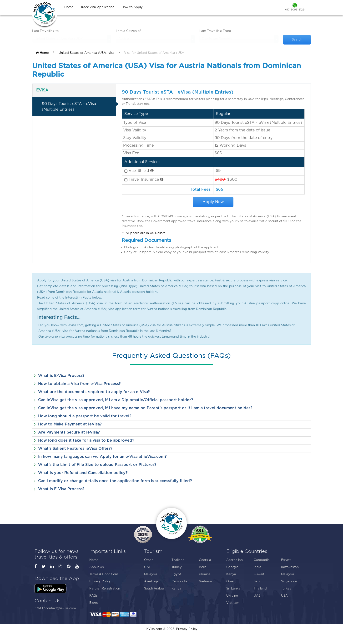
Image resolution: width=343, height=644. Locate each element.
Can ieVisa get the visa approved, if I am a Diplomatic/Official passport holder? (116, 400)
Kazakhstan (290, 567)
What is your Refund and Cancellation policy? (83, 473)
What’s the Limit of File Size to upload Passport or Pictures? (97, 465)
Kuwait (259, 574)
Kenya (176, 589)
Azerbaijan (152, 582)
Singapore (289, 582)
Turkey (177, 567)
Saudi (258, 582)
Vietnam (205, 582)
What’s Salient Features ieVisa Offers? (75, 449)
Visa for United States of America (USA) (155, 53)
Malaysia (151, 574)
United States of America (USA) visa (86, 53)
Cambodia (179, 582)
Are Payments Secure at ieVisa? (69, 432)
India (203, 567)
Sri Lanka (233, 589)
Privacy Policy (100, 582)
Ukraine (205, 574)
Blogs (93, 603)
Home (42, 53)
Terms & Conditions (104, 574)
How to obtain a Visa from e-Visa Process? (79, 384)
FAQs (93, 596)
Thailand (178, 560)
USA (284, 596)
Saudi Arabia (154, 589)
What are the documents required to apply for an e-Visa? (94, 392)
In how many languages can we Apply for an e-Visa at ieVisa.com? (102, 457)
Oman (149, 560)
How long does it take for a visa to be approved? (86, 440)
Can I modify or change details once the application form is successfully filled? (115, 481)
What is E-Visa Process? (61, 376)
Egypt (176, 574)
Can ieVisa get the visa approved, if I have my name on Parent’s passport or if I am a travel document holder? (145, 408)
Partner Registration (105, 589)
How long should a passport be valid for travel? (85, 416)
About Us (96, 567)
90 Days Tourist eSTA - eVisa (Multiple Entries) (69, 107)
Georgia (205, 560)
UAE (148, 567)
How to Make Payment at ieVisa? (70, 424)
